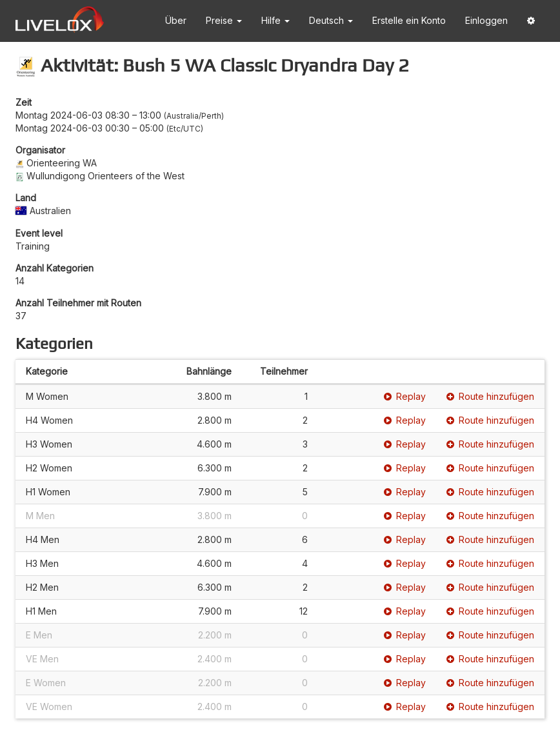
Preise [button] (224, 20)
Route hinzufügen (490, 396)
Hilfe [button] (275, 20)
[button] (531, 21)
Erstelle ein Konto (409, 20)
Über (176, 20)
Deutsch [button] (331, 20)
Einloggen (486, 20)
